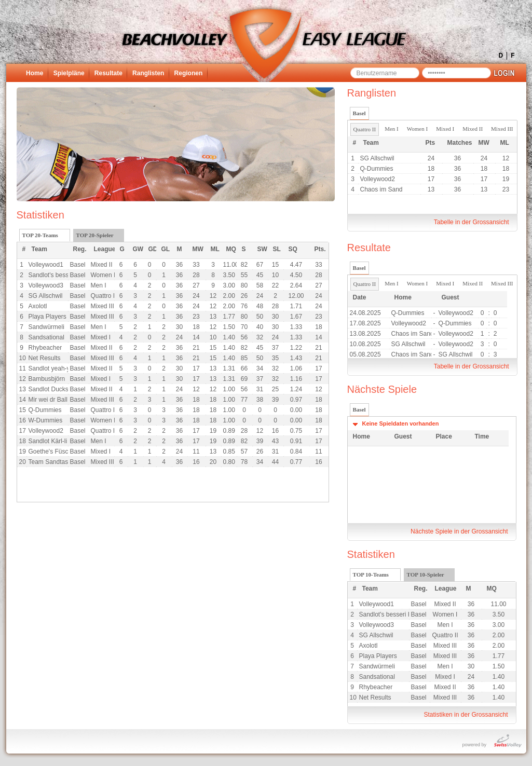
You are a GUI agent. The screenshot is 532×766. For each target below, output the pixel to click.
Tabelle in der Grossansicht (472, 222)
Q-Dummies (377, 169)
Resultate (108, 73)
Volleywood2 (378, 179)
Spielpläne (69, 73)
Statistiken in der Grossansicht (466, 715)
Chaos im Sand (381, 189)
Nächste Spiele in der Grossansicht (459, 531)
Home (35, 73)
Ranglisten (148, 73)
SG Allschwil (377, 158)
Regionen (189, 73)
